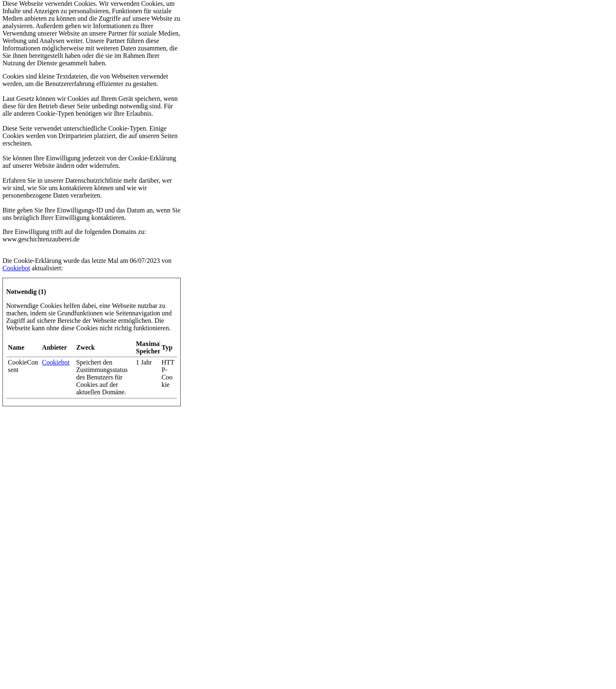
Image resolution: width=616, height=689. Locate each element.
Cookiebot (16, 268)
